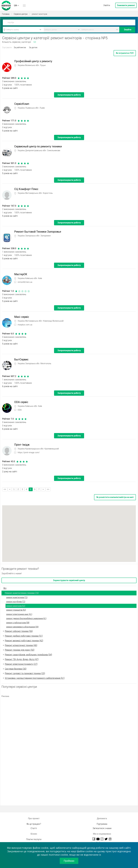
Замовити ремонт (126, 5)
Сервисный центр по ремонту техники (38, 146)
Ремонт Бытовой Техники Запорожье (38, 232)
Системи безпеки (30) (16, 669)
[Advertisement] (69, 718)
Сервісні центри (21, 14)
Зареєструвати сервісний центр (69, 580)
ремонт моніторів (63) (16, 606)
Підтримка (102, 824)
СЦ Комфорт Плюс (26, 189)
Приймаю (69, 861)
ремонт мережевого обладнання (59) (22, 627)
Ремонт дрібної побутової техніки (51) (24, 636)
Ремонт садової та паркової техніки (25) (25, 673)
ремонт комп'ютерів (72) (17, 597)
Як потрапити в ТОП (125, 53)
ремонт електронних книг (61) (19, 614)
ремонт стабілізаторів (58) (18, 623)
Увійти (107, 5)
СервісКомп (22, 104)
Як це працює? (34, 824)
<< (5, 489)
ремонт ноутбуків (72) (16, 602)
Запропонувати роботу (69, 95)
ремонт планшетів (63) (16, 610)
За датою (33, 47)
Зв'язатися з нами (102, 828)
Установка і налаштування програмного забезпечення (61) (35, 678)
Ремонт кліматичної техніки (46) (21, 645)
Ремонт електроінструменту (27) (21, 664)
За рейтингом (20, 47)
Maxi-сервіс (22, 317)
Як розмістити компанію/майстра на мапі (115, 497)
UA (15, 5)
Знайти (128, 30)
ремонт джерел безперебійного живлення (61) (26, 618)
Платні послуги (34, 839)
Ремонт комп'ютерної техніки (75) (22, 593)
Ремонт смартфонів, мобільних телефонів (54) (28, 655)
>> (48, 489)
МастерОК (21, 274)
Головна (6, 14)
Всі (5, 588)
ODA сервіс (21, 402)
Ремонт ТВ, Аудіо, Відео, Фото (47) (22, 659)
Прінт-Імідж (22, 445)
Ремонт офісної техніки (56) (19, 631)
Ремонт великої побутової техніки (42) (24, 641)
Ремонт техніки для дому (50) (20, 650)
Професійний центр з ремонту (33, 61)
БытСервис (21, 359)
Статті (34, 828)
